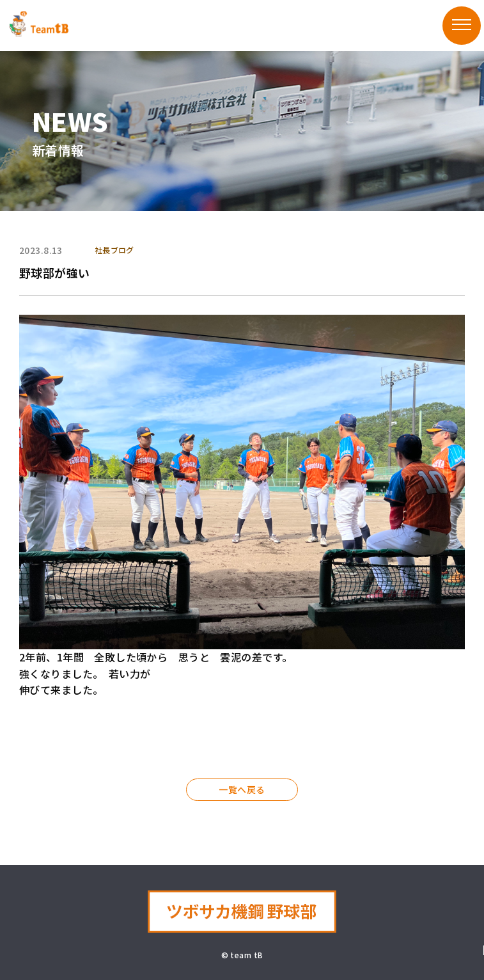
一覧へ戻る (242, 789)
